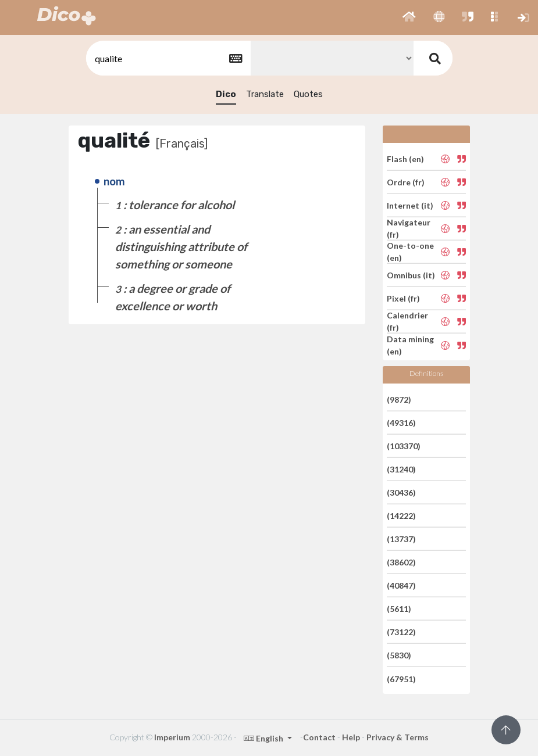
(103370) (404, 446)
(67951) (401, 678)
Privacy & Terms (398, 737)
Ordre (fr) (406, 182)
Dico (226, 94)
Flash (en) (405, 158)
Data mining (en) (410, 345)
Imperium (172, 737)
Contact (319, 737)
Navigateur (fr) (409, 228)
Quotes (308, 94)
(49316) (401, 423)
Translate (265, 94)
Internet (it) (410, 205)
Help (351, 737)
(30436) (401, 492)
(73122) (401, 632)
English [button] (264, 738)
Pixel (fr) (403, 298)
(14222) (401, 516)
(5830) (399, 655)
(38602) (401, 562)
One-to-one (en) (410, 252)
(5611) (399, 609)
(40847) (401, 585)
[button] (409, 17)
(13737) (401, 539)
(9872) (399, 399)
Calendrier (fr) (407, 321)
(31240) (401, 469)
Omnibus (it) (411, 275)
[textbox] (168, 58)
